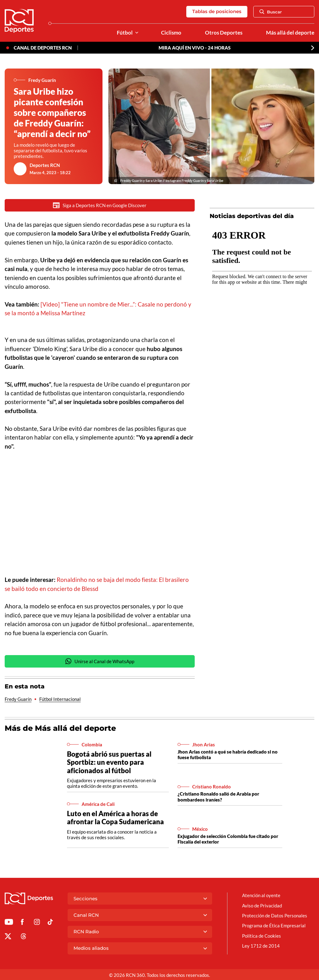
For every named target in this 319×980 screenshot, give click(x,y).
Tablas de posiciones (217, 11)
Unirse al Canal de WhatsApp (100, 661)
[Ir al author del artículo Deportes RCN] (20, 169)
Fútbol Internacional (60, 699)
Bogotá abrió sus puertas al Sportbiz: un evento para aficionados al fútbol (109, 762)
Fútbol (125, 33)
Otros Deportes (224, 33)
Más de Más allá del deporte (60, 728)
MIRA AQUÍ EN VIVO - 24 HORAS (195, 48)
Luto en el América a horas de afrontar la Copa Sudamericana (115, 818)
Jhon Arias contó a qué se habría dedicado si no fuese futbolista (228, 755)
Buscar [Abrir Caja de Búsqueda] (271, 12)
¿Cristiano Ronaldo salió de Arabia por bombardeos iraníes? (218, 797)
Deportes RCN (45, 165)
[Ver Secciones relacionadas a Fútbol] (137, 33)
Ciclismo (171, 33)
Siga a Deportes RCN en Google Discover (100, 205)
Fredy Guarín (18, 699)
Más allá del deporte (290, 33)
